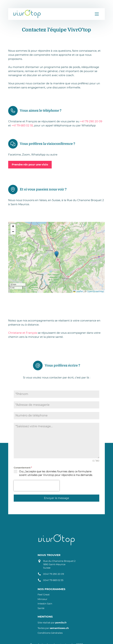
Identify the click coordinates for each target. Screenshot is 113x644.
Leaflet (78, 291)
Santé (41, 608)
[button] (56, 254)
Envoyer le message (56, 498)
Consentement (23, 468)
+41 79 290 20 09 (91, 121)
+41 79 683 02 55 (22, 125)
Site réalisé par (52, 623)
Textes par (53, 628)
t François (31, 333)
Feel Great (44, 595)
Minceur (42, 599)
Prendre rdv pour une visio (30, 164)
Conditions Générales (50, 633)
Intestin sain (45, 604)
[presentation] (37, 486)
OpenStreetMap (95, 291)
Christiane (15, 333)
